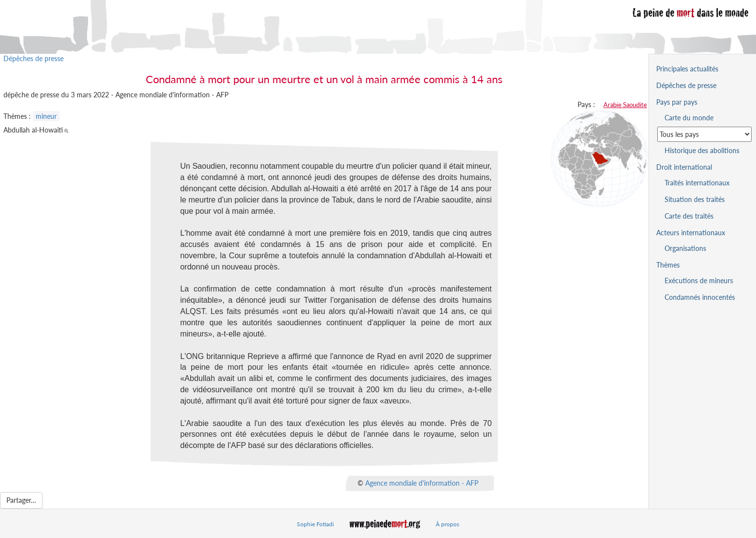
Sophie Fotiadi (315, 524)
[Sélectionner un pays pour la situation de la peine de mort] (704, 134)
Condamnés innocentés (700, 297)
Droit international (684, 167)
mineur (46, 116)
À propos (447, 524)
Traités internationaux (697, 183)
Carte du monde (689, 118)
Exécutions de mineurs (699, 280)
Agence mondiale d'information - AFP (422, 483)
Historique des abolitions (702, 150)
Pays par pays (677, 102)
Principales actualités (687, 69)
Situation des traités (695, 199)
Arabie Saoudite (625, 105)
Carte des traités (689, 216)
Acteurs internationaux (691, 233)
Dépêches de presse (33, 58)
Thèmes (668, 265)
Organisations (685, 248)
